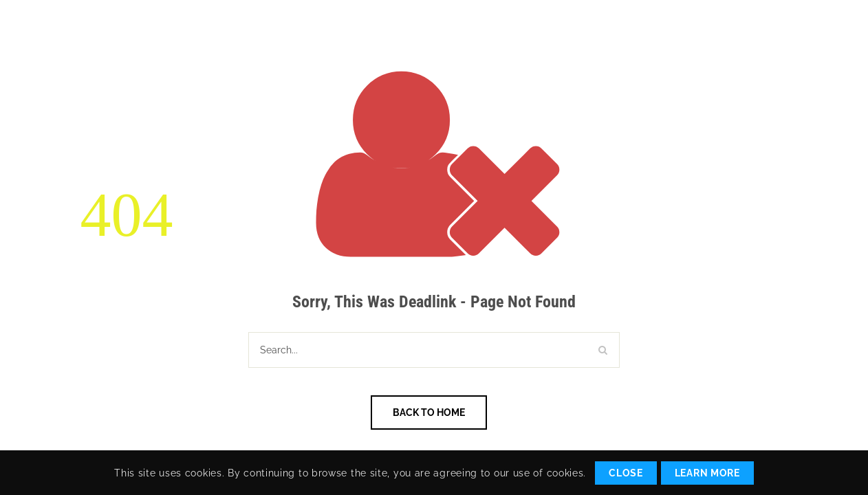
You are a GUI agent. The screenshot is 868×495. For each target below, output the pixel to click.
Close (626, 473)
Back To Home (429, 412)
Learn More (707, 473)
